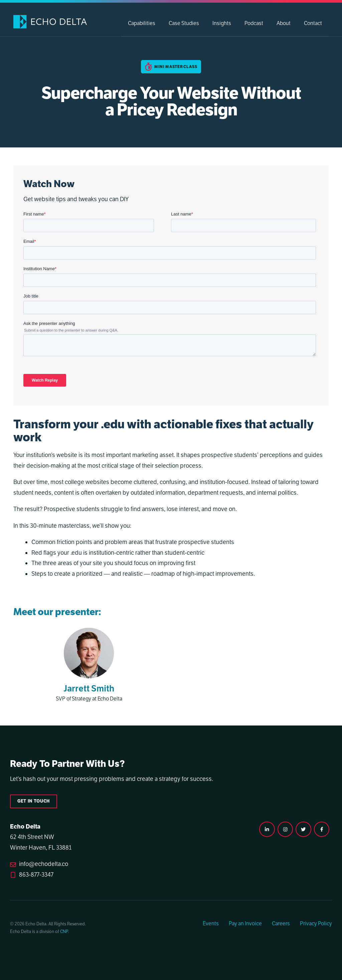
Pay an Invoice (245, 924)
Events (211, 924)
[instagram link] (267, 829)
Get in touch (34, 801)
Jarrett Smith (89, 688)
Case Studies (184, 23)
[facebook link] (322, 829)
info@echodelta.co (44, 864)
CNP (64, 932)
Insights (222, 23)
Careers (281, 924)
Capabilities (142, 23)
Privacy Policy (316, 924)
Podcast (254, 23)
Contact (313, 23)
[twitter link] (303, 829)
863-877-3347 (36, 875)
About (284, 23)
